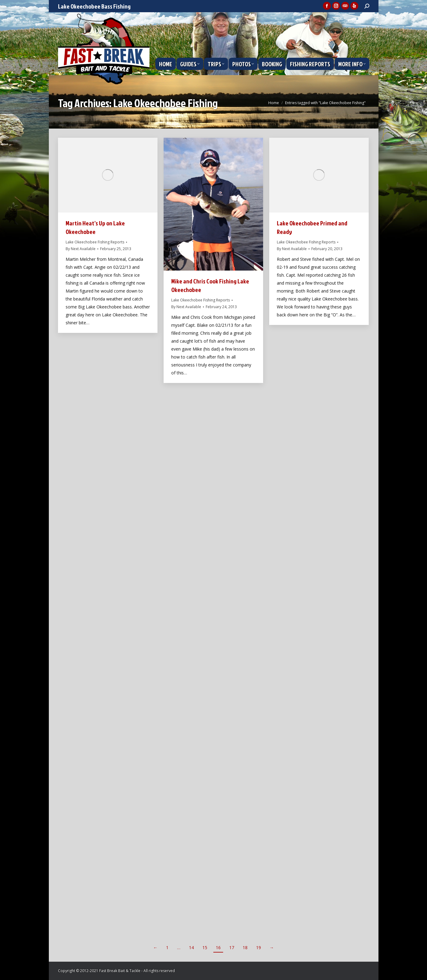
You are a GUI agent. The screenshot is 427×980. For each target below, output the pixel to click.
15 (205, 947)
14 (191, 947)
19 (259, 947)
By (81, 249)
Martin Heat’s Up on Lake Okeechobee (95, 227)
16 (218, 947)
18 (245, 947)
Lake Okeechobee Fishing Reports (95, 242)
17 (232, 947)
